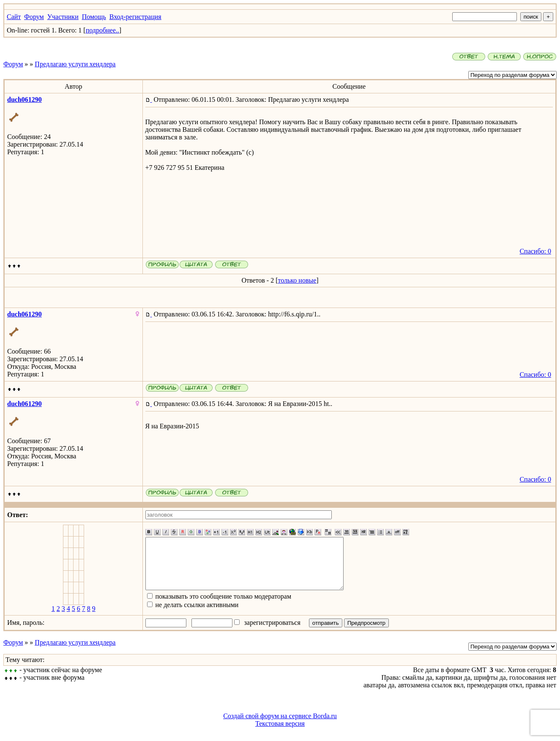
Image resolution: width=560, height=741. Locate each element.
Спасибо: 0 (535, 251)
